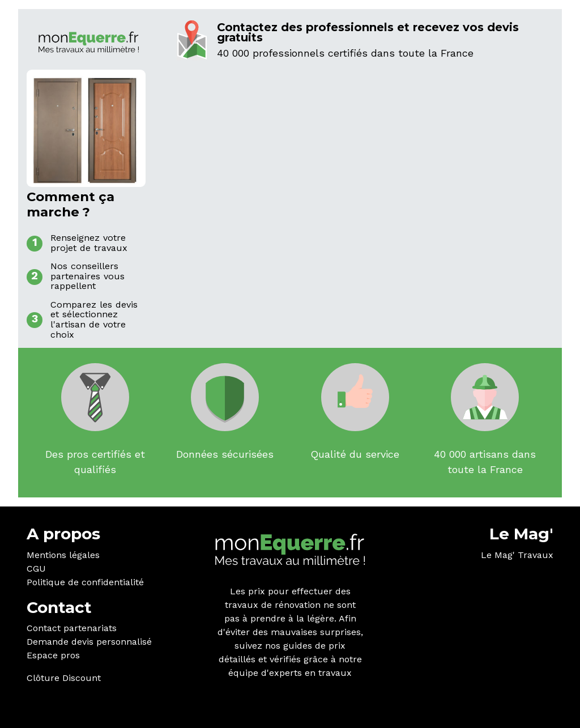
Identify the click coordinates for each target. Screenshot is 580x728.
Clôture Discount (64, 678)
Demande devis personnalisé (89, 642)
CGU (36, 569)
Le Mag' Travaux (517, 555)
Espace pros (53, 655)
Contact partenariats (72, 628)
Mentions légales (63, 555)
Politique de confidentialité (85, 582)
